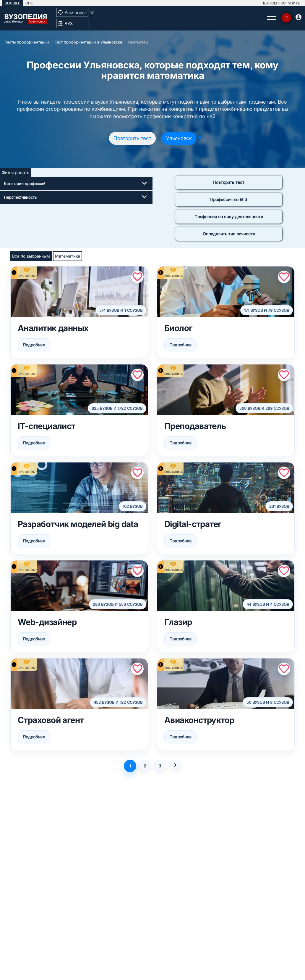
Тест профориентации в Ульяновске (88, 42)
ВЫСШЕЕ (12, 3)
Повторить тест (132, 138)
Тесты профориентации (27, 42)
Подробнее (34, 345)
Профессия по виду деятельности (229, 217)
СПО (29, 3)
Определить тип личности (229, 234)
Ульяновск (179, 138)
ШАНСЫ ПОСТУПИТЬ (282, 3)
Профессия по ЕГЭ (229, 199)
